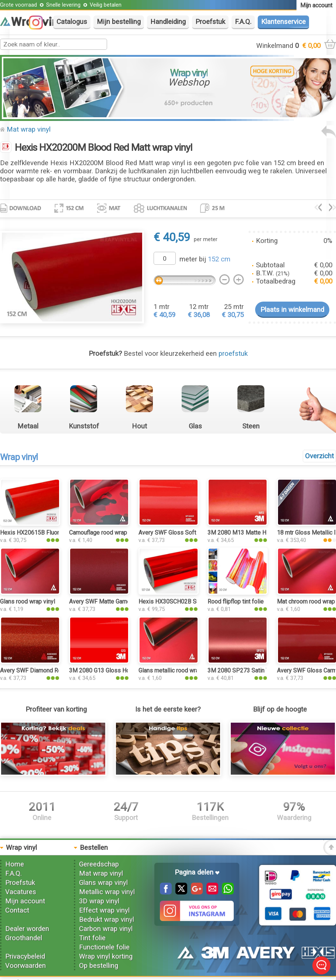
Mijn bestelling (119, 22)
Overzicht (319, 456)
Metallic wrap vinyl (107, 892)
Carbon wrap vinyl (106, 929)
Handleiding (168, 22)
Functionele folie (104, 947)
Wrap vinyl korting (106, 956)
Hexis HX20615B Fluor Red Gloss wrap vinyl (57, 533)
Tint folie (92, 938)
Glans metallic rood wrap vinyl (177, 670)
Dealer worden (27, 929)
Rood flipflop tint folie (236, 602)
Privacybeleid (25, 956)
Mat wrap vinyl (29, 129)
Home (15, 864)
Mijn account (25, 901)
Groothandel (24, 938)
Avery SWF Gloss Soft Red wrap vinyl (187, 533)
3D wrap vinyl (99, 901)
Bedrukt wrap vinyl (107, 920)
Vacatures (21, 892)
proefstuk (233, 354)
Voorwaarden (25, 966)
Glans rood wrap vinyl (28, 602)
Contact (17, 910)
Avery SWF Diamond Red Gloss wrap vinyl (54, 670)
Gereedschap (99, 864)
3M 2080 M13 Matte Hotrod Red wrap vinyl (263, 533)
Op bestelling (99, 966)
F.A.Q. (243, 22)
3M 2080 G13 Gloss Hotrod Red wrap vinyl (124, 670)
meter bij (205, 259)
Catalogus (72, 22)
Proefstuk (210, 22)
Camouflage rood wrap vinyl (105, 533)
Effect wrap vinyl (104, 910)
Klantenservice (283, 22)
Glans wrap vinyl (103, 883)
